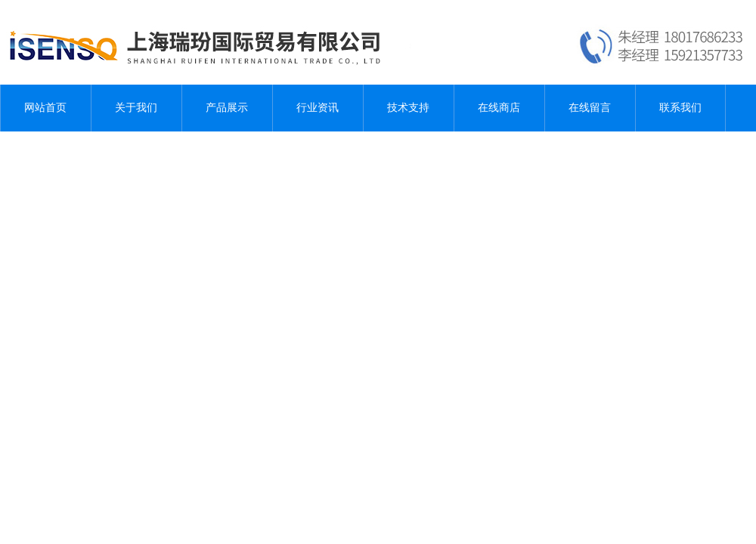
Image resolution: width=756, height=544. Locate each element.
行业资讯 (318, 108)
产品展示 (227, 108)
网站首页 (45, 108)
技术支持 (408, 108)
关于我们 (136, 108)
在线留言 (590, 108)
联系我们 (680, 108)
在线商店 (499, 108)
